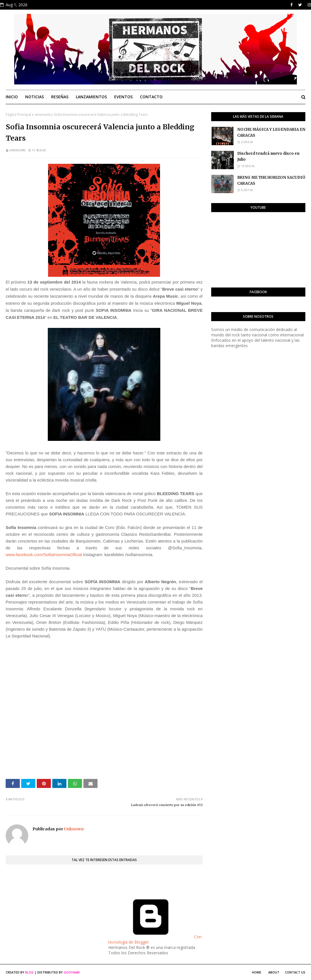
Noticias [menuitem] (34, 97)
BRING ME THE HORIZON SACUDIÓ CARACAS (271, 180)
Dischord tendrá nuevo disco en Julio (268, 156)
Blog (29, 972)
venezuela (43, 115)
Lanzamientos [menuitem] (91, 97)
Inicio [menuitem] (12, 97)
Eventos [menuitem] (123, 97)
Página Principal (18, 115)
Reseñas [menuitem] (60, 97)
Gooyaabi (72, 972)
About (274, 972)
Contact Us (295, 972)
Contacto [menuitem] (151, 97)
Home (257, 972)
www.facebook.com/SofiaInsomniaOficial (44, 555)
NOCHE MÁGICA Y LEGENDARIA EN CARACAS (271, 132)
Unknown (17, 150)
